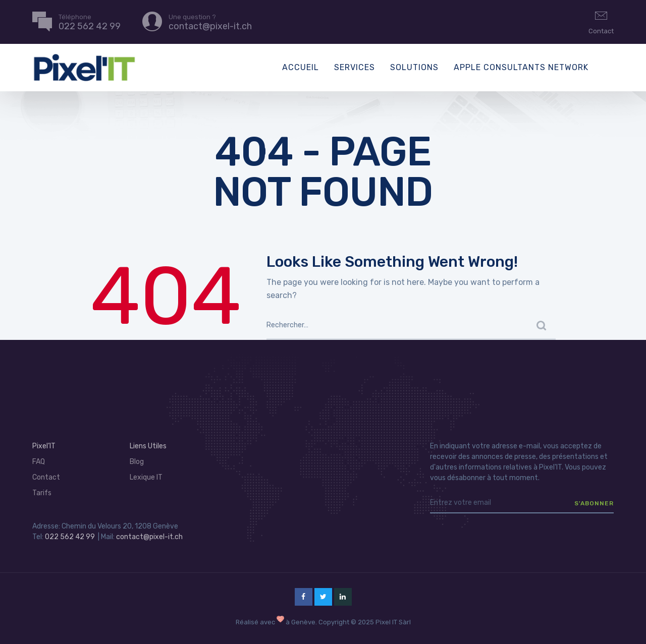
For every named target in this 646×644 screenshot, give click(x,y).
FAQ (39, 462)
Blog (137, 462)
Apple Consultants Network (521, 67)
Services (355, 67)
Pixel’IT (44, 446)
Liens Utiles (148, 446)
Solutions (414, 67)
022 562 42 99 (70, 537)
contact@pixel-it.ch (149, 537)
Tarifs (42, 493)
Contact (601, 21)
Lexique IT (146, 477)
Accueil (301, 67)
